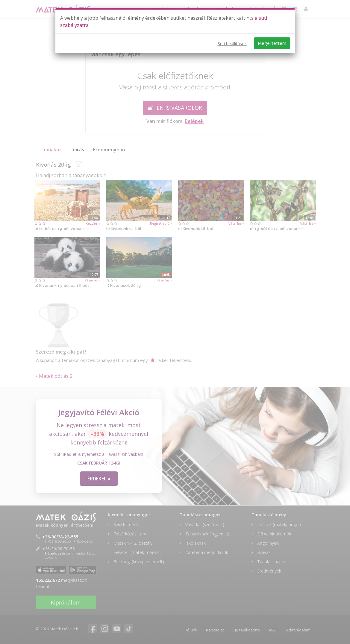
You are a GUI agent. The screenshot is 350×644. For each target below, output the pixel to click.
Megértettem (272, 43)
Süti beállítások (232, 44)
